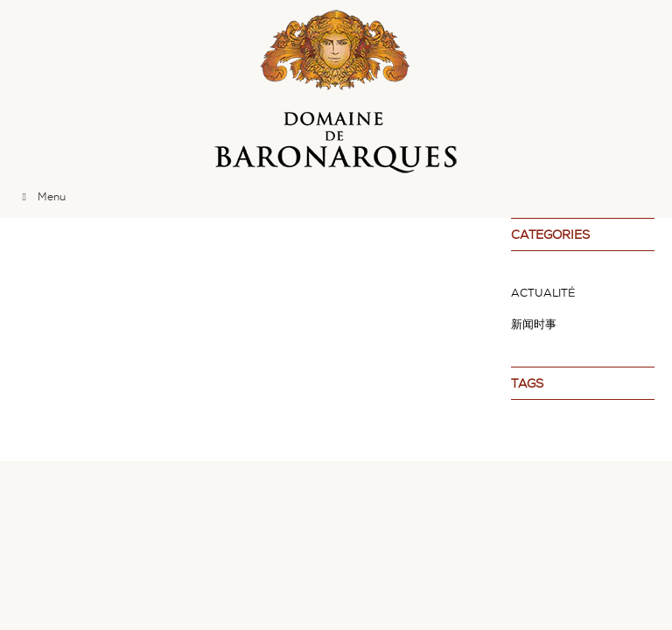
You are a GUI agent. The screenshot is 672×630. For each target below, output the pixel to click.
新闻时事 (534, 324)
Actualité (543, 293)
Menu (42, 197)
